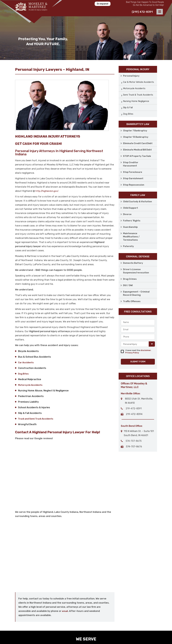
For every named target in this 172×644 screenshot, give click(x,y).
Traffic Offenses (132, 301)
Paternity (128, 246)
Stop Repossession (134, 185)
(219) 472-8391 (142, 12)
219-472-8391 (134, 408)
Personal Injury (131, 76)
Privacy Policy (132, 353)
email (65, 611)
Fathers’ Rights (132, 221)
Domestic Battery (133, 263)
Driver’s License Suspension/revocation (136, 271)
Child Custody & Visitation (137, 202)
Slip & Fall (128, 108)
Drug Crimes (130, 279)
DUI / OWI (128, 285)
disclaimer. (146, 350)
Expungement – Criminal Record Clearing (136, 293)
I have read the (138, 351)
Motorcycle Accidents (134, 88)
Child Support (131, 208)
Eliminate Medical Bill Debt (137, 150)
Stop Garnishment (133, 178)
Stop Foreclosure (133, 172)
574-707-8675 (134, 441)
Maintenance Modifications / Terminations (131, 237)
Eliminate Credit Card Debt (138, 143)
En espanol (103, 4)
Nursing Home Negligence (136, 101)
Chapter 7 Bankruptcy (135, 131)
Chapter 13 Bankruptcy (136, 137)
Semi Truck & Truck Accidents (138, 95)
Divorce (127, 214)
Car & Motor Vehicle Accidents (139, 82)
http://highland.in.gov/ (47, 191)
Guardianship (130, 227)
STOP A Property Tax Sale (137, 156)
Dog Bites (128, 114)
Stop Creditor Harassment (131, 164)
